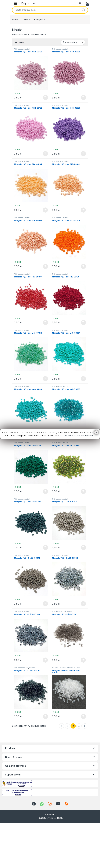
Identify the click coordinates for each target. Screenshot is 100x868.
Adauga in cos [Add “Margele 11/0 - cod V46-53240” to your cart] (45, 491)
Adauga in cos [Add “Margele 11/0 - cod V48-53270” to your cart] (45, 547)
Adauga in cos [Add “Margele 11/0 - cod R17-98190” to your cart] (45, 323)
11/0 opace (19, 49)
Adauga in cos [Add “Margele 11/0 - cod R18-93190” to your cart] (83, 323)
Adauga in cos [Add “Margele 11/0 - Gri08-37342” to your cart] (83, 604)
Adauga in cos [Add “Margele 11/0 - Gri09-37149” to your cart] (45, 660)
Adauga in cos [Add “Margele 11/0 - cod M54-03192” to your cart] (45, 154)
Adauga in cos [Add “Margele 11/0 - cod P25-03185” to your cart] (83, 210)
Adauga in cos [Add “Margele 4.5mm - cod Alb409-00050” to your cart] (83, 716)
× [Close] (96, 432)
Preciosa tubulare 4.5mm (69, 668)
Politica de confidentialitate (80, 435)
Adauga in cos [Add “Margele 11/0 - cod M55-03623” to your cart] (83, 154)
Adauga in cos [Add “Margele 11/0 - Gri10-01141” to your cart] (83, 660)
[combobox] (46, 10)
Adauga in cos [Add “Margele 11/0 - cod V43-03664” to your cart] (83, 379)
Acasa (15, 19)
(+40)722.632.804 (50, 818)
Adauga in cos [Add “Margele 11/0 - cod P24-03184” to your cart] (45, 210)
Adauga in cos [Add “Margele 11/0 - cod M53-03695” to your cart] (83, 98)
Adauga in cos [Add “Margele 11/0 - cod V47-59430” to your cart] (83, 491)
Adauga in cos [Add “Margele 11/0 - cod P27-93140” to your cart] (83, 266)
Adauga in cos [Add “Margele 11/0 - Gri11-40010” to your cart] (45, 716)
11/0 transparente (59, 611)
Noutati (27, 19)
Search (83, 10)
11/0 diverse (57, 386)
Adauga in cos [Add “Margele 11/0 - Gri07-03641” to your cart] (45, 604)
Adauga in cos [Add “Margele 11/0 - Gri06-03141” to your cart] (83, 547)
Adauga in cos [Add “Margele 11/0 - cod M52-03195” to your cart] (45, 98)
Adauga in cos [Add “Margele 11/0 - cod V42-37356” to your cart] (45, 379)
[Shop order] (73, 42)
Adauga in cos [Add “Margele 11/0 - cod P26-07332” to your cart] (45, 266)
